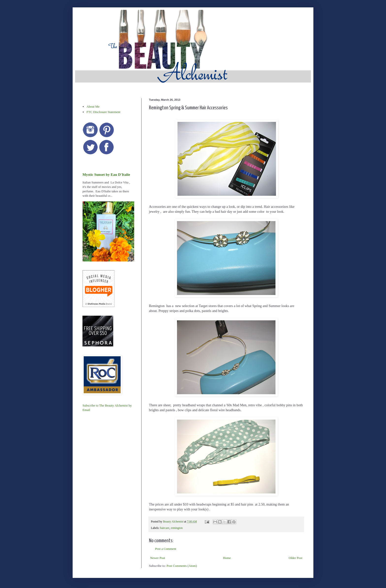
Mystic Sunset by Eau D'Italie (106, 174)
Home (227, 558)
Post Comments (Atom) (182, 566)
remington (177, 528)
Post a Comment (166, 549)
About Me (93, 106)
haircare (165, 528)
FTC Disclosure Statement (103, 112)
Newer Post (158, 558)
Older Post (296, 558)
